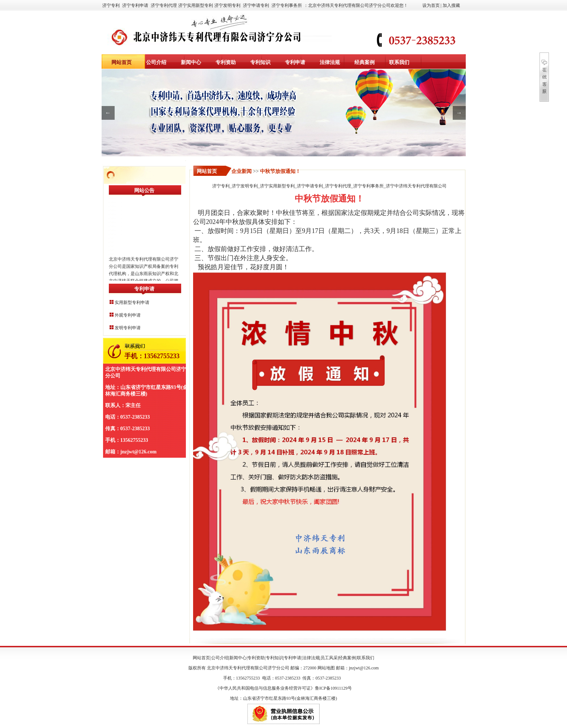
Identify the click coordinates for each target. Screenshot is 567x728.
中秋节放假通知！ (280, 171)
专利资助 (226, 62)
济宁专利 (111, 5)
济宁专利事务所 (287, 5)
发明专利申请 (128, 328)
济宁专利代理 (164, 5)
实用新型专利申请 (132, 302)
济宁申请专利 (256, 5)
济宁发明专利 (227, 5)
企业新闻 (242, 171)
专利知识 (260, 62)
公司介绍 (156, 62)
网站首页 (121, 62)
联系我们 (399, 62)
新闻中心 (191, 62)
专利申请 (295, 62)
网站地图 (326, 668)
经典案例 (364, 62)
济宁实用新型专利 (196, 5)
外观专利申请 (128, 315)
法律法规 (330, 62)
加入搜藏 (451, 5)
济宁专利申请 (135, 5)
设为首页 (431, 5)
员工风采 (329, 658)
